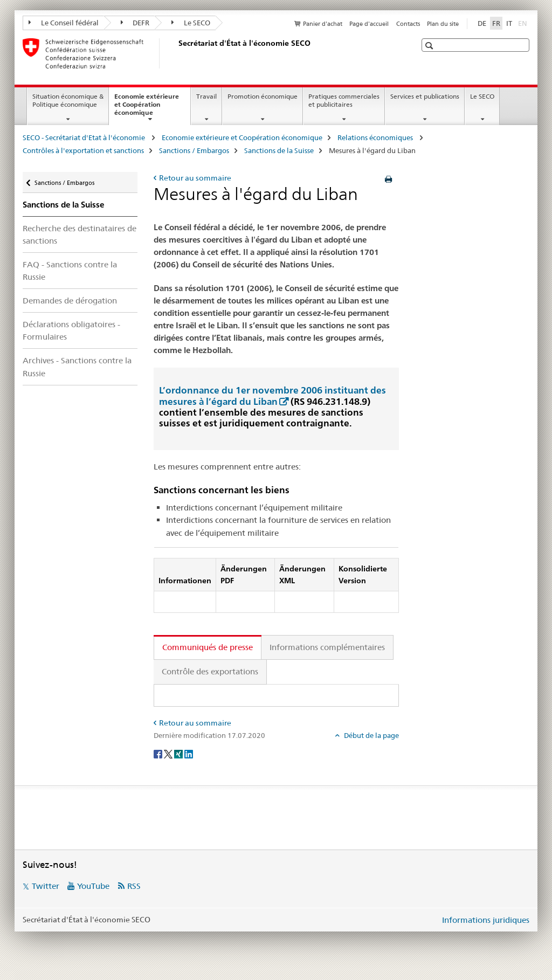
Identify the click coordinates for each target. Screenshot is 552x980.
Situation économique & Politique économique (68, 100)
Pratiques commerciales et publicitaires (344, 100)
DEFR (135, 23)
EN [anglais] (524, 23)
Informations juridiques (486, 920)
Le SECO (191, 23)
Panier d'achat (323, 24)
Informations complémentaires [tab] (327, 647)
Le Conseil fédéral (64, 23)
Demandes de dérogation (70, 301)
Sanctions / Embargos (194, 150)
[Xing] (179, 754)
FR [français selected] (496, 23)
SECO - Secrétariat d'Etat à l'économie (85, 137)
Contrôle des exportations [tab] (210, 671)
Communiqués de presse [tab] (208, 647)
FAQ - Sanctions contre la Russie (70, 271)
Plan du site (443, 24)
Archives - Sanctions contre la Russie (77, 367)
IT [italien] (509, 23)
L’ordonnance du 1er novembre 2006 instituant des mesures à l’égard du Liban (272, 395)
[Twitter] (169, 754)
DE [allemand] (482, 23)
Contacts (408, 24)
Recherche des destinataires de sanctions (80, 234)
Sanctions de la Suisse (279, 150)
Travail (206, 96)
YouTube (93, 886)
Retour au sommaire (195, 178)
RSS (134, 886)
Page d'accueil (369, 24)
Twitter (46, 886)
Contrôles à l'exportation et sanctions (83, 150)
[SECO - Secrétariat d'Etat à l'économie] (176, 53)
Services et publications (425, 96)
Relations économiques (376, 137)
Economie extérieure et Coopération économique (147, 108)
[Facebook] (159, 754)
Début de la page (371, 735)
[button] (430, 46)
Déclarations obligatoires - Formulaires (71, 330)
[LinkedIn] (189, 754)
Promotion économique (263, 96)
